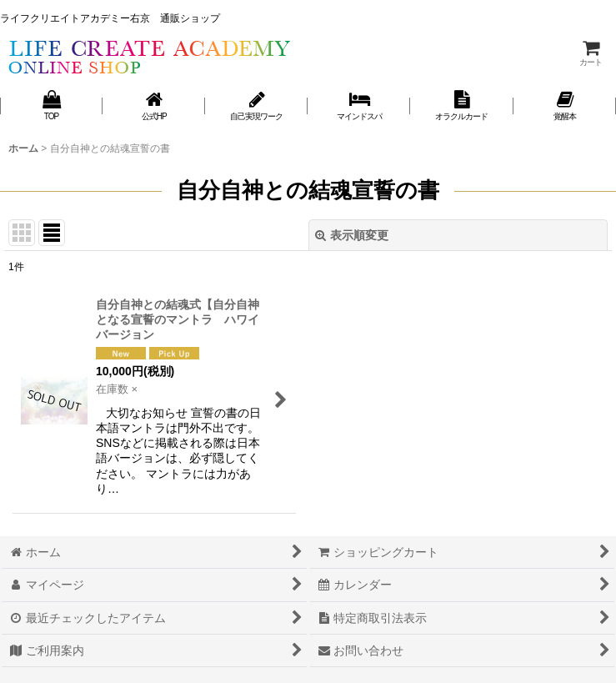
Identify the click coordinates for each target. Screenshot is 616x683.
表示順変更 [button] (352, 235)
